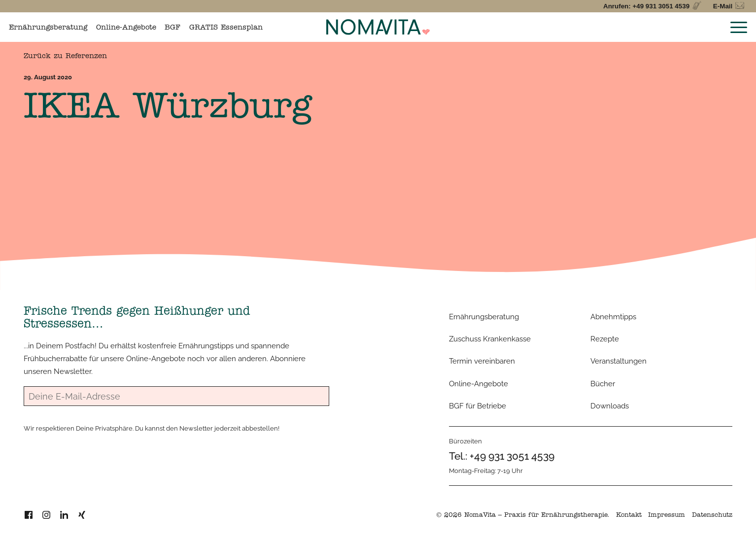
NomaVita (480, 516)
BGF (172, 28)
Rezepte (605, 339)
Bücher (603, 384)
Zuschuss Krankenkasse (490, 339)
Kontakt (629, 516)
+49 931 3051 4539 (512, 456)
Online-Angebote (126, 28)
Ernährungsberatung (48, 28)
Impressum (667, 516)
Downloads (610, 406)
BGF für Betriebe (478, 406)
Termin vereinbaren (482, 361)
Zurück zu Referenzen (65, 57)
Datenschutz (712, 516)
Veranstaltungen (619, 361)
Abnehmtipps (613, 317)
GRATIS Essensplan (226, 28)
